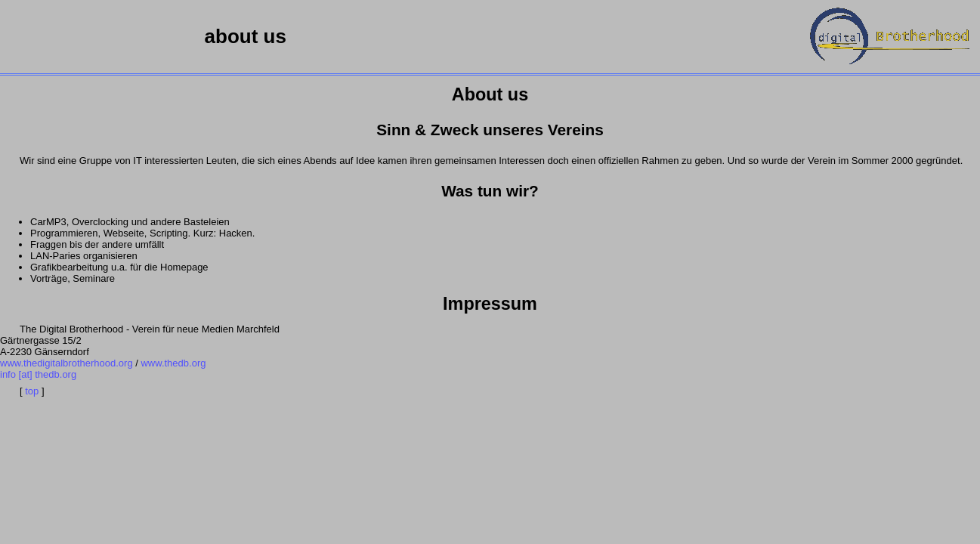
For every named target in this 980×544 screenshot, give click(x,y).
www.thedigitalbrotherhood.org (66, 363)
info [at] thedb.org (38, 374)
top (32, 391)
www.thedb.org (173, 363)
